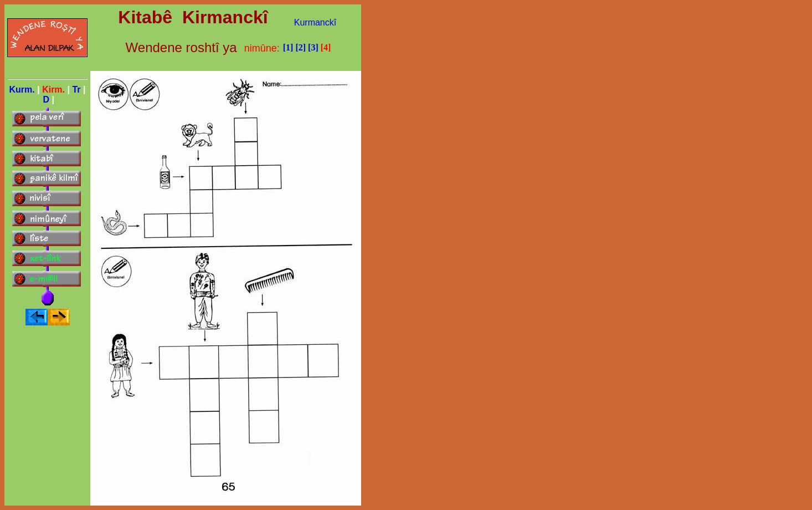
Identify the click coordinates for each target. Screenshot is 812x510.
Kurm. (22, 90)
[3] (313, 47)
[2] (300, 47)
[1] (288, 47)
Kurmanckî (315, 22)
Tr (76, 90)
